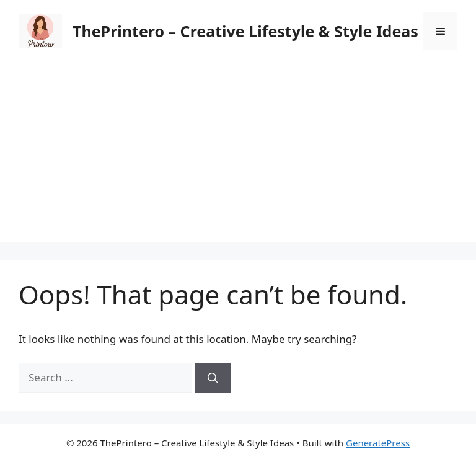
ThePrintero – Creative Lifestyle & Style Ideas (245, 31)
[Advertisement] (238, 155)
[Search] (213, 378)
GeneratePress (378, 443)
